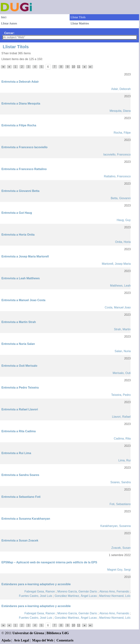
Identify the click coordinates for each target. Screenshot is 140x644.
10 (73, 67)
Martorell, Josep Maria (116, 264)
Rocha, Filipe (122, 133)
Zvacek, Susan (121, 548)
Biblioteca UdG (58, 633)
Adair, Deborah (121, 89)
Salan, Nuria (123, 351)
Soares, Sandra (121, 482)
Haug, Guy (124, 220)
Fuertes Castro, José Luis (36, 596)
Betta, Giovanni (121, 198)
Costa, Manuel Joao (118, 307)
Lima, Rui (125, 460)
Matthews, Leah (120, 286)
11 (79, 67)
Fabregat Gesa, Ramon (40, 591)
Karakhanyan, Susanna (115, 526)
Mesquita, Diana (120, 111)
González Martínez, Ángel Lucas (76, 596)
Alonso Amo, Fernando (114, 591)
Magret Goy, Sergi (119, 570)
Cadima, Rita (122, 439)
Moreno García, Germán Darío (77, 591)
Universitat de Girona (28, 633)
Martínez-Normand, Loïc (115, 596)
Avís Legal (21, 640)
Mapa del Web (43, 640)
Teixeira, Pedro (121, 395)
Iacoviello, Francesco (117, 154)
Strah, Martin (122, 329)
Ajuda (6, 640)
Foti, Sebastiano (120, 504)
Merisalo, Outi (122, 373)
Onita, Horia (123, 242)
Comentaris (65, 640)
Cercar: (9, 33)
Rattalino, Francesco (117, 176)
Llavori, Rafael (121, 417)
